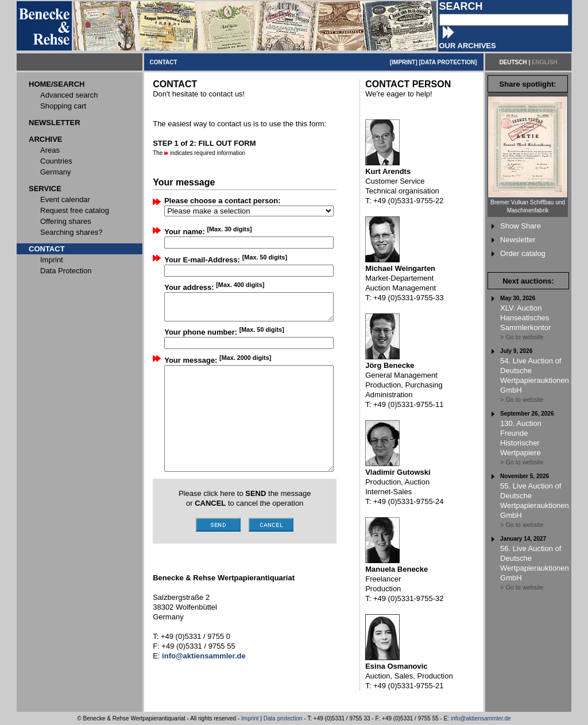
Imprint (250, 718)
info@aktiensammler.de (481, 718)
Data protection (283, 718)
